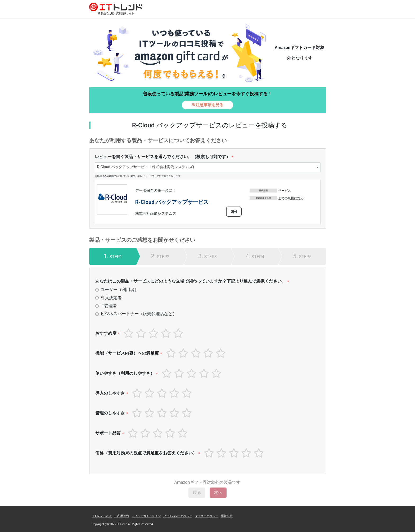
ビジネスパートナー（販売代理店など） (139, 314)
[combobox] (208, 167)
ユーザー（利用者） (120, 290)
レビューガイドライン (146, 516)
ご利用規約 (122, 516)
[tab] (113, 256)
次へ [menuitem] (218, 492)
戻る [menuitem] (197, 492)
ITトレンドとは (102, 516)
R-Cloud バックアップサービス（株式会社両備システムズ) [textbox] (146, 167)
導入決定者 (111, 298)
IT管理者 (109, 306)
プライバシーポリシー (178, 516)
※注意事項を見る (207, 105)
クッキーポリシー (207, 516)
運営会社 (227, 516)
